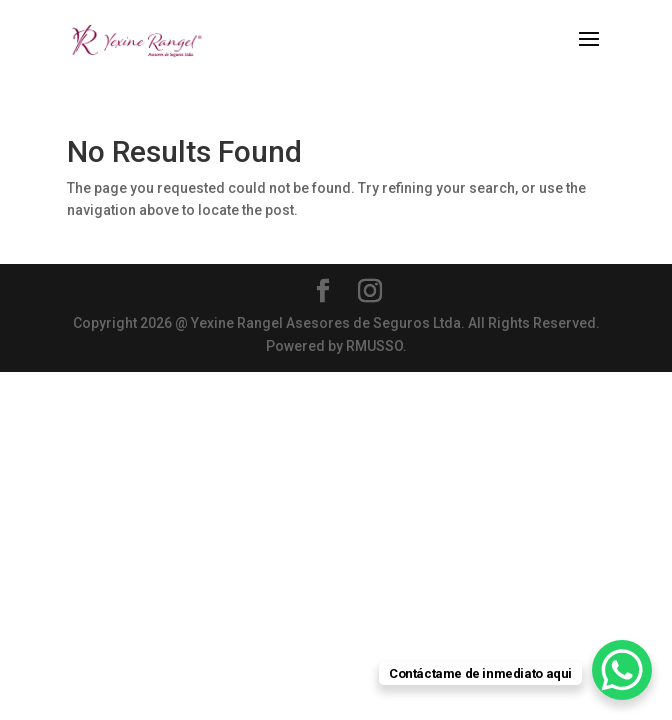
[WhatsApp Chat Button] (622, 670)
